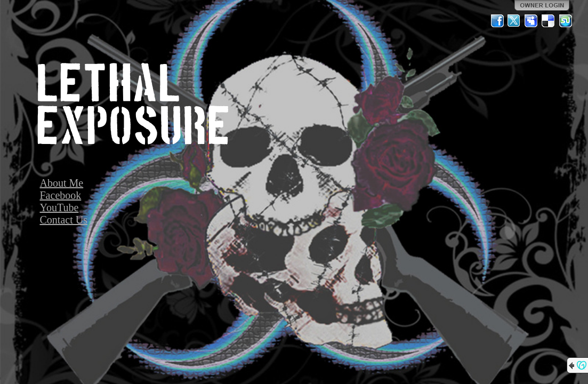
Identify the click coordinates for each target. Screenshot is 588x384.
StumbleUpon (566, 21)
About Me (62, 183)
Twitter (514, 21)
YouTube (59, 207)
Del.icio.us (549, 21)
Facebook (61, 195)
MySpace (531, 21)
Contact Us (64, 220)
